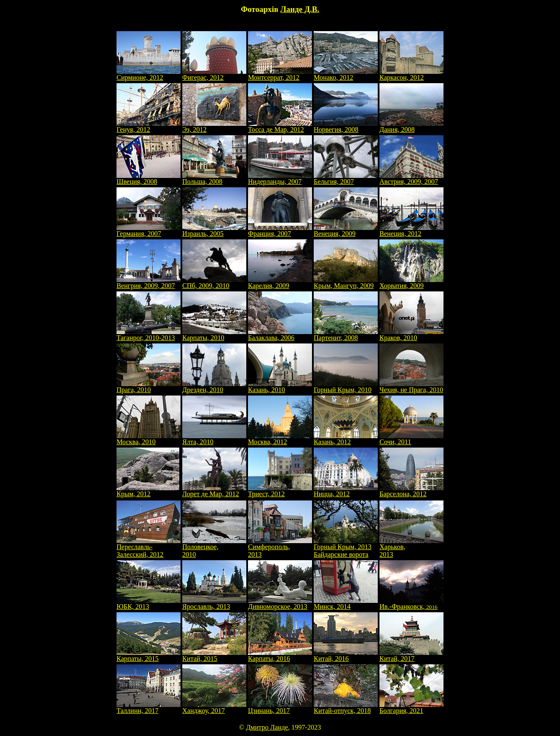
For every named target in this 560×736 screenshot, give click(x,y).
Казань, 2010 (280, 387)
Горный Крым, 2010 (346, 387)
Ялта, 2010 (214, 439)
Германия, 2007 (149, 231)
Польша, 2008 (214, 179)
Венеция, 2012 (411, 231)
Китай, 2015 (214, 656)
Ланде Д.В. (300, 9)
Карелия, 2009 (280, 283)
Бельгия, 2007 (346, 179)
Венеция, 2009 (346, 231)
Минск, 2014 (346, 604)
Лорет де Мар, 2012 (214, 491)
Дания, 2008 (411, 127)
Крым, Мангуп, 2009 (346, 283)
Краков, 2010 (411, 335)
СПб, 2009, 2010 (214, 283)
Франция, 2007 (280, 231)
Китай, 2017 (411, 656)
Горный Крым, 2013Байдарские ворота (346, 548)
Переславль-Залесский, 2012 (149, 548)
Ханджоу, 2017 (214, 708)
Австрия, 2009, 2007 (411, 179)
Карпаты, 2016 (280, 656)
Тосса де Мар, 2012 (280, 127)
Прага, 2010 (149, 387)
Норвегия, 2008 (346, 127)
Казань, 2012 (346, 439)
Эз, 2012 (214, 127)
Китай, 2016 (346, 656)
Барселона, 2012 (411, 491)
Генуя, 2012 (149, 127)
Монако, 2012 (346, 74)
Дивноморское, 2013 (280, 604)
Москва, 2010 (149, 439)
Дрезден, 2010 (214, 387)
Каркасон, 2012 (411, 74)
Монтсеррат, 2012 (280, 74)
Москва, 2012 (280, 439)
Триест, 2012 (280, 491)
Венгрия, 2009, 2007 (149, 283)
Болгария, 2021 (411, 708)
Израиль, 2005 (214, 231)
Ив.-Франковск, (411, 604)
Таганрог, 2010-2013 (149, 335)
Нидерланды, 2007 (280, 179)
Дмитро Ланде (267, 727)
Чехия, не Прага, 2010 (411, 387)
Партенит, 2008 (346, 335)
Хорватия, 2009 (411, 283)
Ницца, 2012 (346, 491)
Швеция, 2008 (149, 179)
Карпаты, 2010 (214, 335)
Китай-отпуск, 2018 (346, 708)
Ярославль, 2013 (214, 604)
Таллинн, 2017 (149, 708)
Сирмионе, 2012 (149, 74)
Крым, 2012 (148, 491)
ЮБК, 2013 (149, 604)
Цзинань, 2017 (280, 708)
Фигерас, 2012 (214, 74)
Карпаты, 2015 (149, 656)
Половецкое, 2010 (214, 548)
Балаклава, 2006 (280, 335)
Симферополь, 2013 (280, 548)
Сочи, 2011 (411, 439)
